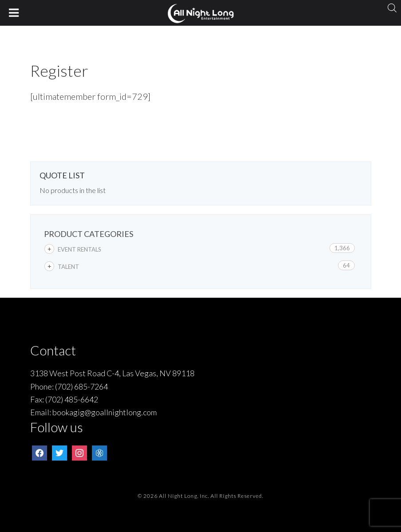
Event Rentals (79, 249)
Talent (68, 267)
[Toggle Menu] (14, 13)
